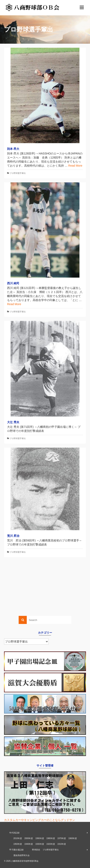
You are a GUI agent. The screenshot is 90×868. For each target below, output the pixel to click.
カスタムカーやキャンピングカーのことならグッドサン (40, 820)
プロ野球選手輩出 (18, 173)
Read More (75, 166)
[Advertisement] (45, 589)
